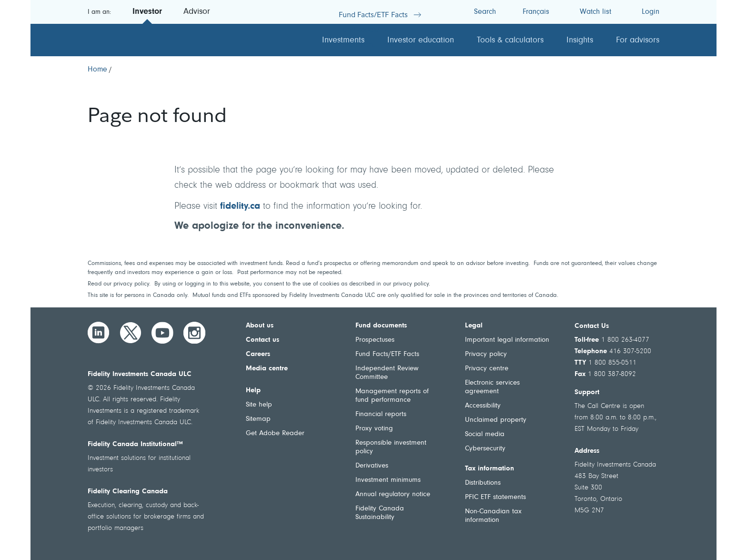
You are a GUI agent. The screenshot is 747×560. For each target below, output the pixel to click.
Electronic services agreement (492, 387)
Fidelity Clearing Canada (128, 492)
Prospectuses (375, 340)
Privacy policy (486, 354)
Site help (259, 405)
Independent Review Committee (387, 373)
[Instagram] (194, 333)
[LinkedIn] (99, 333)
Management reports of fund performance (392, 396)
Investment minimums (388, 480)
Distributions (483, 483)
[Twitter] (131, 333)
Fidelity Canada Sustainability (380, 513)
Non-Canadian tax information (493, 516)
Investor (147, 12)
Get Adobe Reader (275, 433)
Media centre (267, 369)
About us (260, 326)
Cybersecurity (485, 449)
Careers (258, 354)
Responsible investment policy (391, 447)
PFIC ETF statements (495, 497)
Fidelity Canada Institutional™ (135, 444)
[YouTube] (162, 333)
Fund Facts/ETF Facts (387, 354)
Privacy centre (487, 369)
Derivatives (372, 466)
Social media (485, 434)
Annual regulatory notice (393, 494)
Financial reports (381, 414)
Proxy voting (374, 429)
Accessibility (483, 406)
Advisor (197, 12)
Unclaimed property (496, 420)
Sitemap (258, 419)
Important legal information (507, 340)
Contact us (262, 340)
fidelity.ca (240, 206)
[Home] (97, 70)
